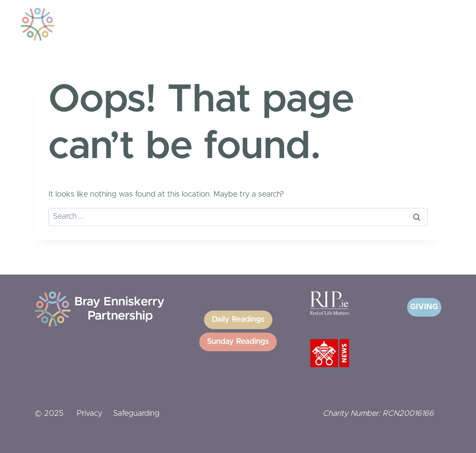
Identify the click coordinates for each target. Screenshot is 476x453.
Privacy (89, 414)
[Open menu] (439, 24)
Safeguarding (136, 414)
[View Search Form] (416, 24)
